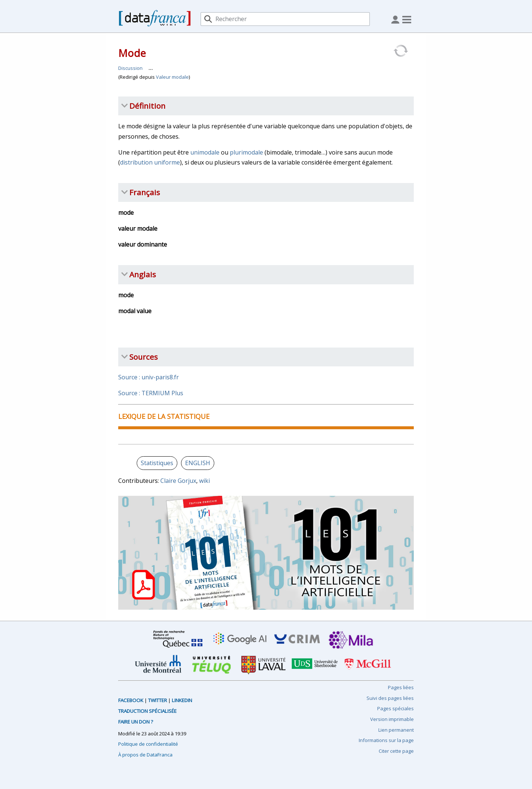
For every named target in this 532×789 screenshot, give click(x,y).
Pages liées (401, 687)
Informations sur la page (386, 740)
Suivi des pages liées (390, 698)
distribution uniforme (150, 162)
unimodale (205, 152)
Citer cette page (396, 751)
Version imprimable (392, 719)
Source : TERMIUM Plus (151, 393)
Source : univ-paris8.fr (149, 377)
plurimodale (246, 152)
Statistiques (157, 463)
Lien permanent (396, 730)
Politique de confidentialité (148, 744)
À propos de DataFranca (145, 755)
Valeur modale (172, 77)
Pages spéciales (395, 708)
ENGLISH (198, 463)
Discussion (130, 68)
